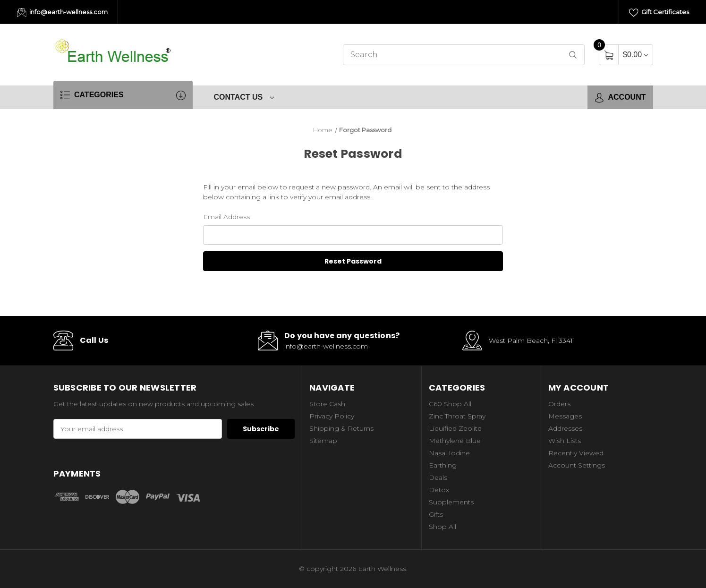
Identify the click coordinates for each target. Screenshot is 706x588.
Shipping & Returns (341, 428)
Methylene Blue (455, 441)
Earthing (443, 465)
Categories (123, 95)
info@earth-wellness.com (62, 13)
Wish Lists (565, 441)
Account (620, 98)
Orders (559, 404)
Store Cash (327, 404)
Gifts (436, 514)
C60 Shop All (450, 404)
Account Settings (577, 465)
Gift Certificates (659, 13)
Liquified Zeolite (455, 428)
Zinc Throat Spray (457, 416)
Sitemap (323, 441)
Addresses (565, 428)
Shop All (442, 527)
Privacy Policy (332, 416)
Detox (439, 490)
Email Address (226, 217)
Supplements (451, 502)
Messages (565, 416)
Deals (438, 477)
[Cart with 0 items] (635, 55)
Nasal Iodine (449, 453)
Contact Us (244, 97)
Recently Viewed (576, 453)
